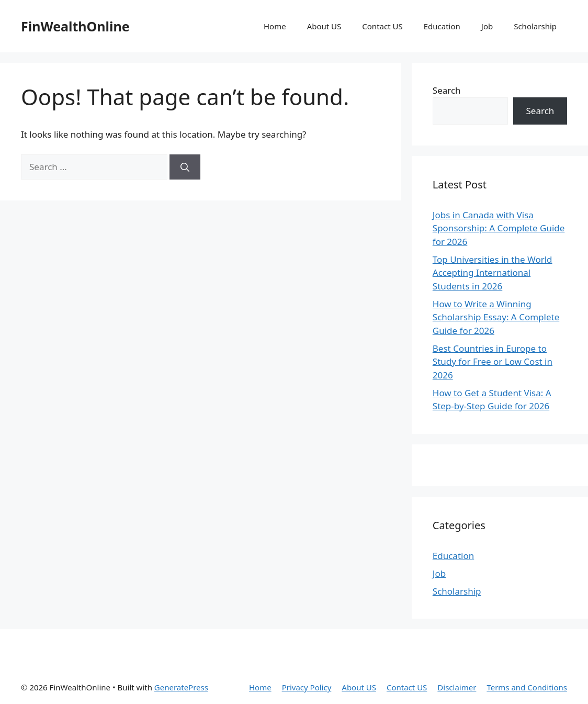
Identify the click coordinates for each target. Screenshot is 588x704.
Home (275, 26)
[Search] (185, 167)
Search (447, 90)
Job (487, 26)
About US (324, 26)
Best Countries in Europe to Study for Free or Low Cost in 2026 (493, 362)
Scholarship (535, 26)
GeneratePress (181, 687)
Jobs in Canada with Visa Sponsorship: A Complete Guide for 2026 (499, 228)
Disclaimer (457, 687)
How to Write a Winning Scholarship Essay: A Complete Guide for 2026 (496, 317)
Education (442, 26)
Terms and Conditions (527, 687)
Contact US (382, 26)
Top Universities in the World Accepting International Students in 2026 (493, 273)
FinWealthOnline (75, 26)
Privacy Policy (307, 687)
